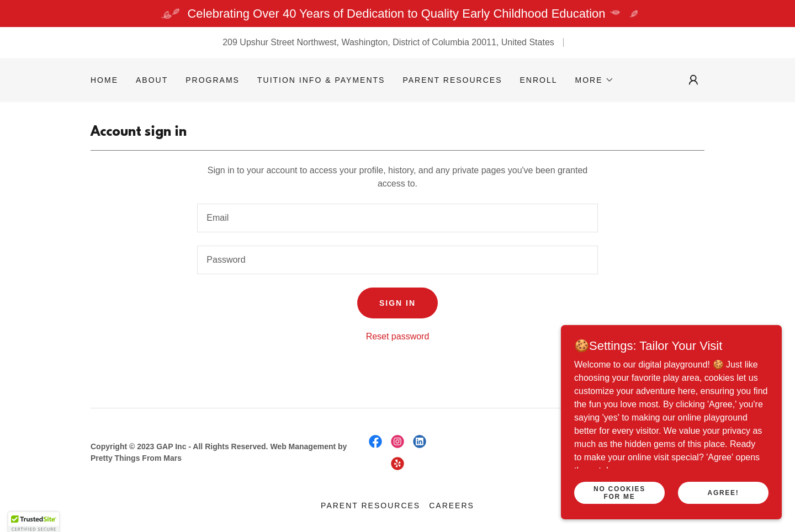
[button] (595, 80)
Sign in (397, 303)
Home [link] (104, 80)
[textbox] (397, 218)
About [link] (152, 80)
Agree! (724, 492)
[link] (375, 441)
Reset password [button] (398, 336)
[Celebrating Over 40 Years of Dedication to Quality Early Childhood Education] (397, 14)
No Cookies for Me (619, 492)
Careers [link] (452, 506)
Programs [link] (213, 80)
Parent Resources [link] (452, 80)
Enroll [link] (539, 80)
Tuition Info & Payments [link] (321, 80)
